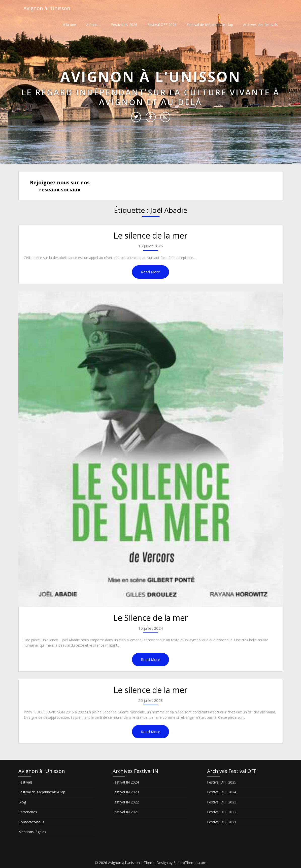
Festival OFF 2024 (222, 792)
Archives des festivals (260, 25)
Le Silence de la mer (151, 618)
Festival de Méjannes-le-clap (210, 25)
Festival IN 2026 (124, 25)
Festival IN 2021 (126, 812)
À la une (70, 25)
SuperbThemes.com (190, 863)
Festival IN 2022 (126, 802)
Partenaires (28, 812)
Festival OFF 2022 (222, 812)
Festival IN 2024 (126, 782)
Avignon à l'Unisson (47, 8)
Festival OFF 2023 (222, 802)
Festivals (25, 782)
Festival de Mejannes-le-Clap (42, 792)
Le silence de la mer (150, 235)
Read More (150, 272)
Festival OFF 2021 (222, 822)
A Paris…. (94, 25)
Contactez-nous (31, 822)
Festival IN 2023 (126, 792)
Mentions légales (32, 832)
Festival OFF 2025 (222, 782)
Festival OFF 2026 (162, 25)
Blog (22, 802)
